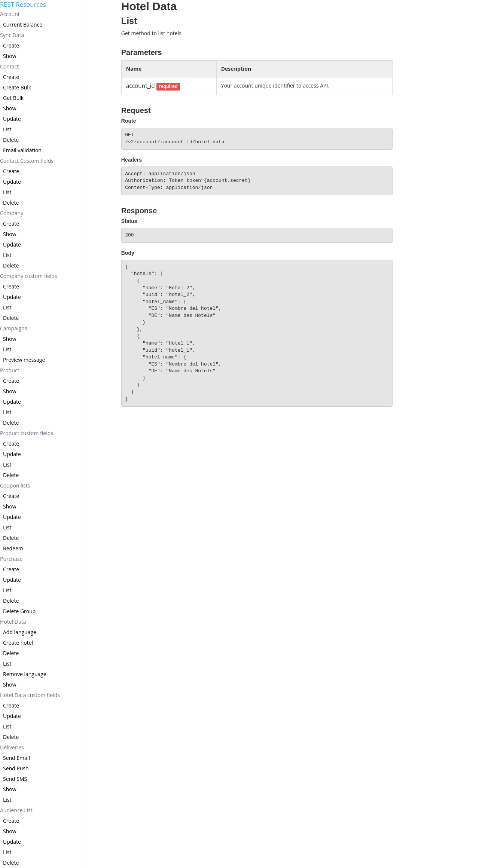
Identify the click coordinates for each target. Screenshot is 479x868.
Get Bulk (13, 98)
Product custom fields (27, 433)
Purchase (11, 559)
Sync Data (12, 35)
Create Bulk (17, 87)
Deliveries (12, 747)
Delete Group (19, 611)
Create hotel (18, 643)
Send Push (16, 768)
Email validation (22, 150)
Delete (11, 140)
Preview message (24, 360)
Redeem (13, 548)
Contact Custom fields (27, 161)
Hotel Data (13, 622)
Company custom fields (29, 276)
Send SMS (15, 779)
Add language (20, 632)
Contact (9, 66)
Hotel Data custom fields (30, 695)
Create (11, 45)
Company (12, 213)
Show (10, 56)
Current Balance (23, 25)
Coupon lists (15, 485)
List (7, 129)
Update (12, 119)
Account (10, 14)
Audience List (16, 810)
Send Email (16, 758)
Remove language (25, 674)
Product (10, 370)
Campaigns (13, 328)
